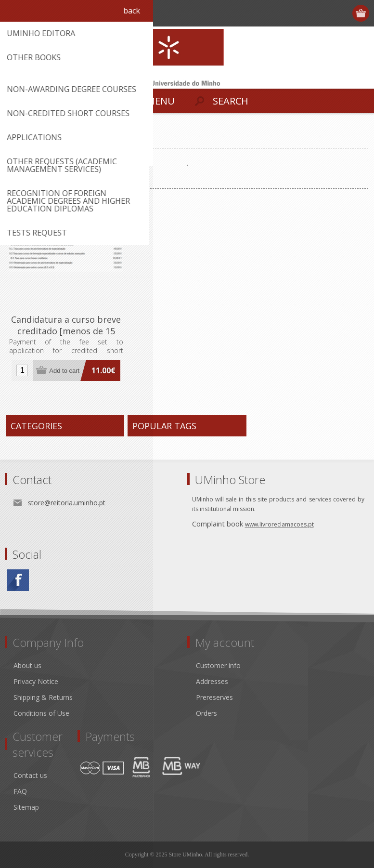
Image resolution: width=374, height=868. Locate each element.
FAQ (20, 791)
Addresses (212, 681)
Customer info (218, 665)
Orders (206, 713)
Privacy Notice (36, 681)
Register (324, 13)
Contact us (30, 775)
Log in (343, 13)
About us (27, 665)
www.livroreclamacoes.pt (279, 524)
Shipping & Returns (43, 697)
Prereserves (214, 697)
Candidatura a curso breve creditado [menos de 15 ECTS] (66, 331)
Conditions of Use (41, 713)
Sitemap (26, 807)
